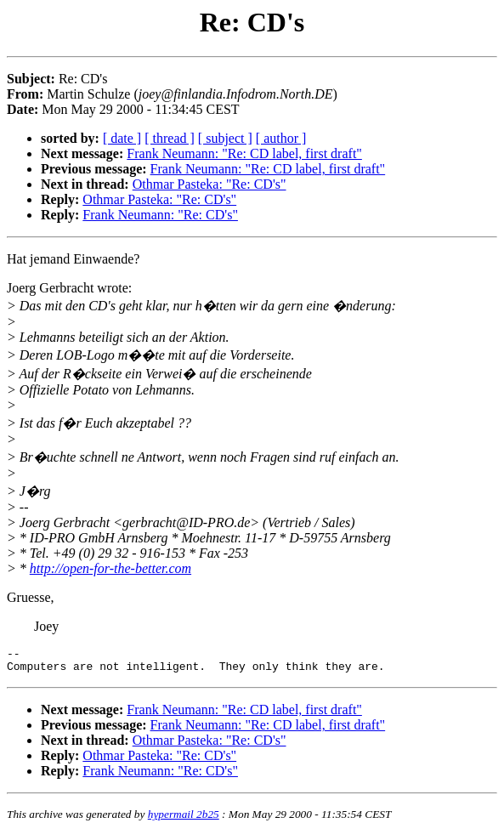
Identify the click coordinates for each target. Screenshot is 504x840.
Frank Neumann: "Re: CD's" (160, 215)
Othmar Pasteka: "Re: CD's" (210, 184)
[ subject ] (225, 138)
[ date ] (122, 138)
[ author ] (281, 138)
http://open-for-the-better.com (110, 568)
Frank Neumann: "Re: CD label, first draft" (244, 153)
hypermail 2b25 (184, 819)
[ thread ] (170, 138)
